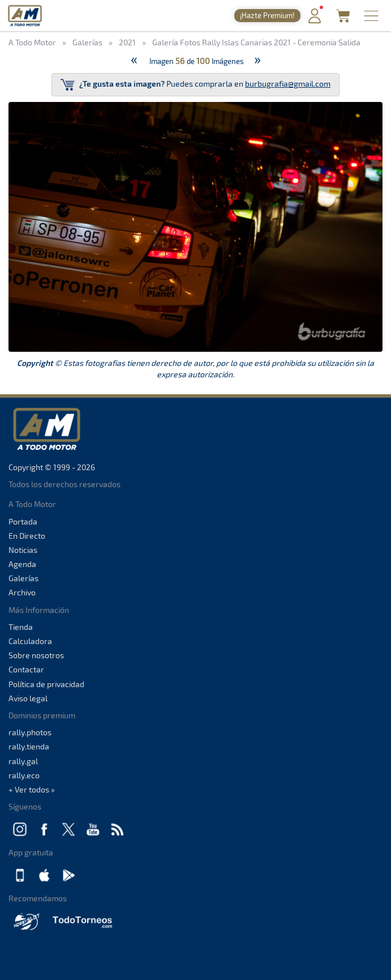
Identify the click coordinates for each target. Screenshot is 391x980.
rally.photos (30, 732)
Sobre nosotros (36, 655)
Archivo (22, 592)
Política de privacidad (46, 684)
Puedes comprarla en (195, 85)
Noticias (23, 550)
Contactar (26, 669)
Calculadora (30, 641)
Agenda (22, 564)
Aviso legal (28, 698)
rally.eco (24, 775)
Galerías (23, 578)
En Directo (27, 536)
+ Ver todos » (32, 789)
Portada (23, 521)
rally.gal (23, 761)
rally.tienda (29, 746)
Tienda (21, 627)
